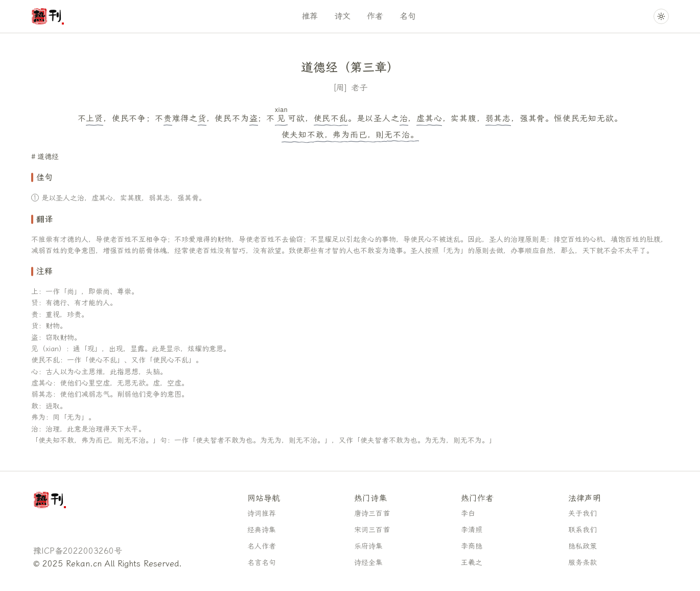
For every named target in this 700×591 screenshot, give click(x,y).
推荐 (310, 16)
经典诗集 (262, 530)
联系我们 (582, 530)
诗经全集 (368, 563)
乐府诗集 (368, 546)
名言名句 (262, 563)
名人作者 (262, 546)
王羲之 (472, 563)
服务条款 (582, 563)
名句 (408, 16)
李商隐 (472, 546)
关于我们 (582, 514)
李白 (468, 514)
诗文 (342, 16)
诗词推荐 (262, 514)
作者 (375, 16)
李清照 (472, 530)
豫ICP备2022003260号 (78, 551)
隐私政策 (582, 546)
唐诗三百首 (372, 514)
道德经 (48, 157)
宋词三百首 (372, 530)
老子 (359, 88)
